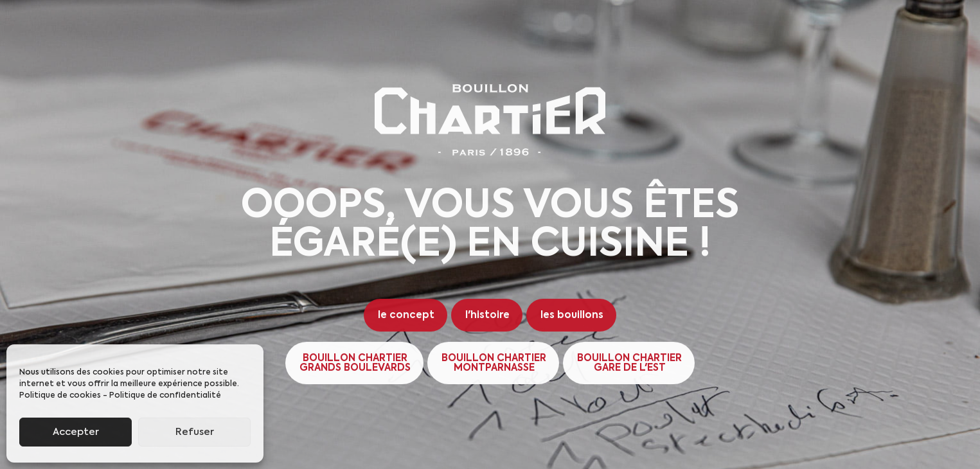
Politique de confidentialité (165, 396)
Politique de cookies (60, 396)
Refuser (195, 432)
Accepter (76, 432)
